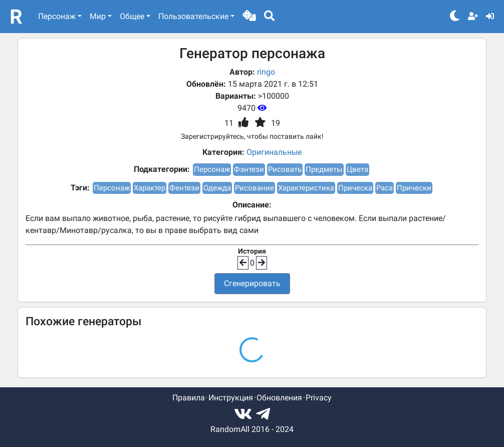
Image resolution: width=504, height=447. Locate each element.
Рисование (255, 188)
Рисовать (285, 169)
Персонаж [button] (57, 16)
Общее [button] (132, 16)
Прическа (355, 188)
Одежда (217, 188)
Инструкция (231, 398)
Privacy (319, 398)
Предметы (324, 169)
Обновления (279, 398)
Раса (385, 188)
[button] (249, 17)
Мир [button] (98, 16)
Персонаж (212, 169)
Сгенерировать (252, 283)
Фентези (184, 188)
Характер (150, 188)
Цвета (357, 169)
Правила (189, 398)
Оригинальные (274, 152)
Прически (414, 188)
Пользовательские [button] (193, 16)
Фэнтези (249, 169)
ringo (266, 72)
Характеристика (306, 188)
